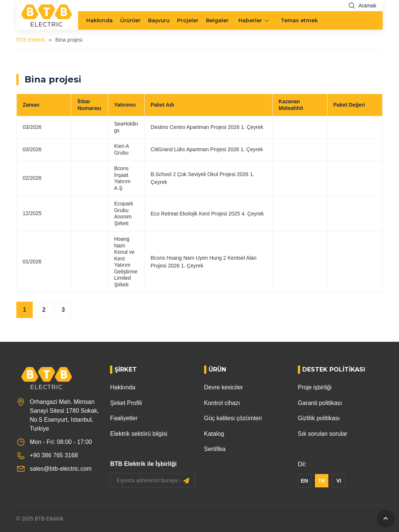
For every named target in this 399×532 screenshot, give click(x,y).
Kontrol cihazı (222, 403)
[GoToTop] (386, 519)
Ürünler (130, 20)
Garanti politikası (320, 403)
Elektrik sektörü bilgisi (139, 434)
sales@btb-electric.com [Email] (61, 469)
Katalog (214, 434)
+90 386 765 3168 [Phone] (54, 455)
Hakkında (99, 20)
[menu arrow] (267, 20)
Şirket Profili (126, 403)
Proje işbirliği (315, 387)
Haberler (250, 20)
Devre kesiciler (224, 387)
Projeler (188, 20)
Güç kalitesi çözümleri (233, 418)
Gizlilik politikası (319, 418)
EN (304, 481)
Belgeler (217, 20)
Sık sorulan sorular (323, 434)
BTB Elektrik (31, 40)
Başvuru (159, 20)
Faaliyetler (124, 418)
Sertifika (215, 449)
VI (339, 481)
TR (321, 481)
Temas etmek (299, 20)
